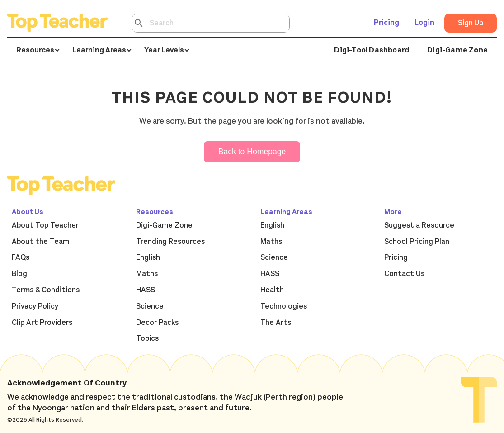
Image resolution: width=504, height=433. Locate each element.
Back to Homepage (252, 152)
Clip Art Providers (42, 323)
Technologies (284, 306)
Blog (19, 274)
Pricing (386, 23)
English (148, 257)
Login (424, 23)
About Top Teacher (45, 225)
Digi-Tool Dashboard (372, 50)
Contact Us (404, 274)
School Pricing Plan (417, 242)
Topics (147, 338)
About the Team (40, 242)
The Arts (276, 323)
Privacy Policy (35, 306)
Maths (147, 274)
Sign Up (471, 23)
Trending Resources (170, 242)
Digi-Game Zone (457, 50)
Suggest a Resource (419, 225)
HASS (146, 290)
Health (272, 290)
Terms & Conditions (46, 290)
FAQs (21, 257)
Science (150, 306)
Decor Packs (157, 323)
